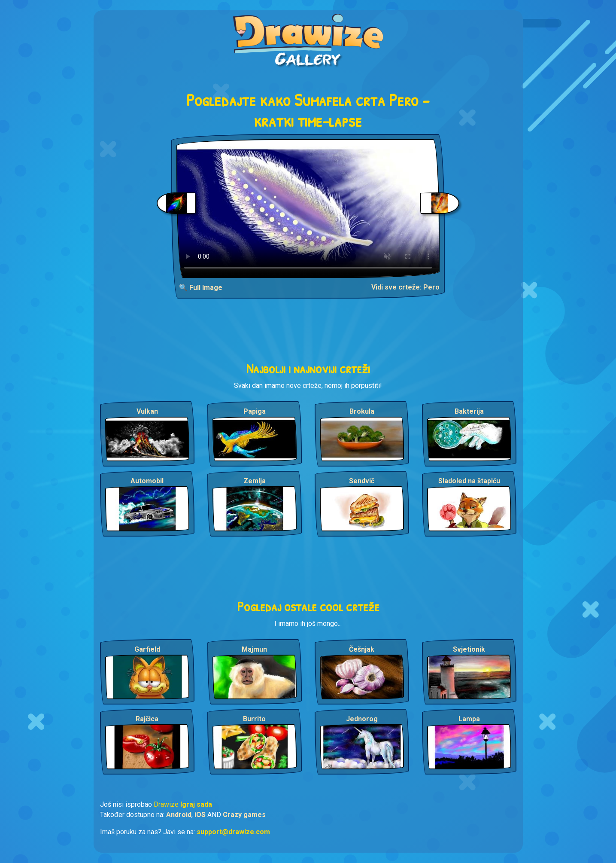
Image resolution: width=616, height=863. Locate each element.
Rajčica (147, 719)
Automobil (147, 481)
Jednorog (362, 719)
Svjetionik (469, 649)
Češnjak (362, 649)
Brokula (362, 411)
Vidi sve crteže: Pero (405, 287)
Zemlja (255, 481)
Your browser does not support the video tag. (308, 209)
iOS (200, 815)
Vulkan (147, 411)
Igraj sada (196, 804)
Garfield (147, 649)
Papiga (255, 411)
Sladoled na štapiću (469, 481)
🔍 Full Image (201, 288)
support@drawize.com (233, 832)
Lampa (469, 719)
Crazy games (244, 815)
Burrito (254, 719)
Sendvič (362, 481)
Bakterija (469, 411)
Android (179, 815)
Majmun (254, 649)
